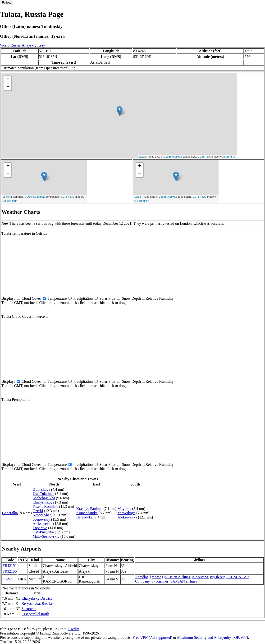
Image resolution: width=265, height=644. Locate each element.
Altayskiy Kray (33, 45)
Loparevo (40, 528)
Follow (7, 2)
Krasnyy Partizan (89, 509)
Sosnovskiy (41, 519)
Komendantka (87, 513)
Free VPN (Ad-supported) (152, 637)
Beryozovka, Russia (37, 604)
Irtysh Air (217, 577)
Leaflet (143, 157)
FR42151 (10, 566)
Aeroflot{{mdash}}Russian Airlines (163, 577)
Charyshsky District (37, 598)
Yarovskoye (127, 513)
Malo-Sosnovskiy (46, 536)
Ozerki (38, 511)
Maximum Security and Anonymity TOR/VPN (213, 637)
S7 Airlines (160, 581)
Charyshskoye (43, 502)
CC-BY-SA (204, 157)
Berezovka (84, 517)
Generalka (10, 513)
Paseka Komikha (46, 506)
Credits (74, 629)
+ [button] (8, 79)
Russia (16, 45)
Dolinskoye (41, 489)
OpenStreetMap (173, 157)
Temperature (57, 298)
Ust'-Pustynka (43, 532)
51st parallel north (35, 614)
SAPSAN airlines (184, 581)
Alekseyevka (43, 524)
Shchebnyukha (44, 498)
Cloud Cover (31, 298)
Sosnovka (29, 609)
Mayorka (124, 509)
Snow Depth (131, 298)
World (5, 45)
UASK (8, 579)
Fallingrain (230, 157)
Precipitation (83, 298)
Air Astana (200, 577)
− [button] (8, 87)
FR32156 (10, 571)
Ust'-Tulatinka (43, 494)
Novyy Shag (42, 515)
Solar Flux (107, 298)
